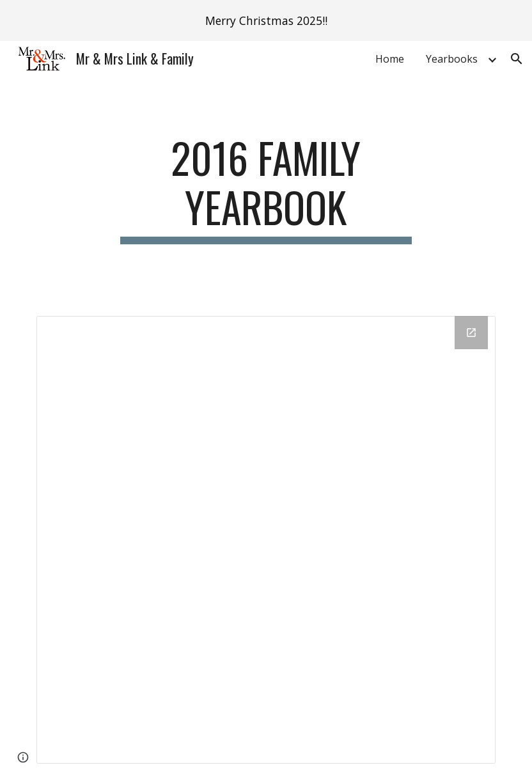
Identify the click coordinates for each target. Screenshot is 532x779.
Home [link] (390, 59)
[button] (517, 59)
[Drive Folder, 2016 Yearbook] (266, 540)
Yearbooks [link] (452, 59)
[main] (266, 189)
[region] (266, 20)
